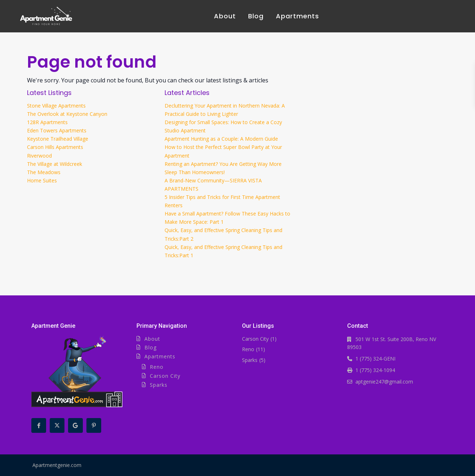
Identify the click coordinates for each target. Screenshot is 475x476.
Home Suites (42, 180)
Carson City (165, 376)
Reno (157, 367)
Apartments (297, 16)
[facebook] (39, 425)
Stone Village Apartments (56, 106)
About (225, 16)
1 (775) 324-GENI (375, 359)
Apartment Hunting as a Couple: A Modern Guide (221, 139)
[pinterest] (94, 425)
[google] (75, 425)
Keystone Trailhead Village (58, 139)
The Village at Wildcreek (55, 164)
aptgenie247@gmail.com (384, 382)
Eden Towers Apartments (57, 130)
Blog (256, 16)
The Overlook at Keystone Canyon (67, 114)
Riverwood (39, 156)
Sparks (159, 385)
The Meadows (44, 172)
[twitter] (57, 425)
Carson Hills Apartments (55, 147)
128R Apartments (47, 122)
